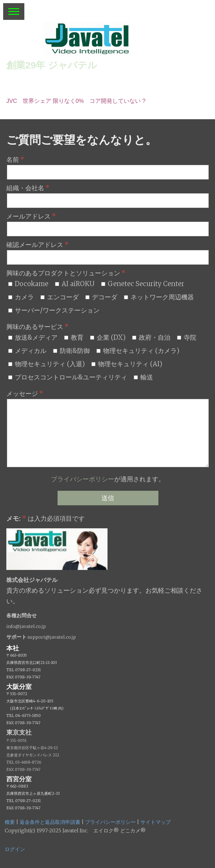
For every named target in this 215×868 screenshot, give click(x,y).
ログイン (15, 849)
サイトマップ (156, 822)
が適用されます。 (108, 479)
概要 (10, 822)
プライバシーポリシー (83, 479)
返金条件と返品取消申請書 (50, 822)
